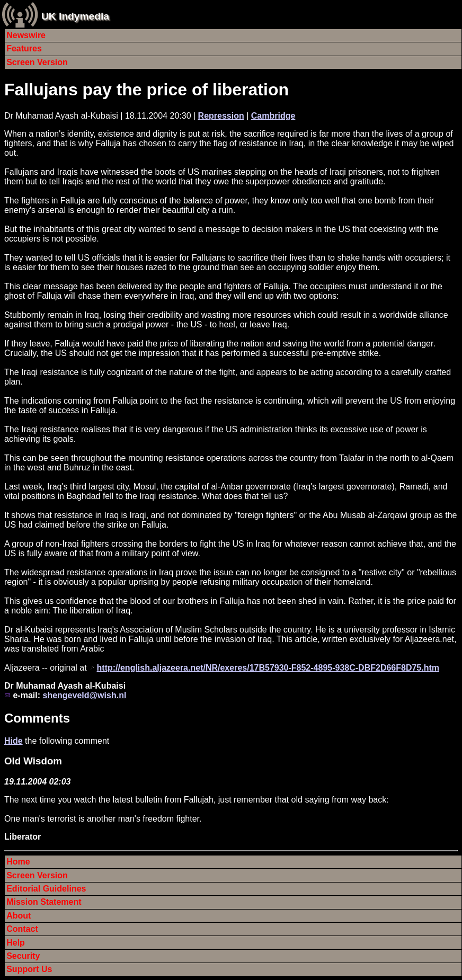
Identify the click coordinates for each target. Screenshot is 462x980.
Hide (14, 741)
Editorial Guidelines (46, 889)
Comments (37, 718)
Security (23, 956)
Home (18, 862)
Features (24, 48)
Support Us (29, 969)
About (19, 916)
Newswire (26, 35)
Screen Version (37, 62)
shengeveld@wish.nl (84, 695)
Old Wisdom (33, 761)
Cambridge (273, 116)
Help (16, 943)
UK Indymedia (75, 16)
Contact (22, 929)
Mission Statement (44, 902)
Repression (221, 116)
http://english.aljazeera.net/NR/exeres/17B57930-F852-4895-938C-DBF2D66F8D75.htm (268, 668)
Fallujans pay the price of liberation (146, 90)
